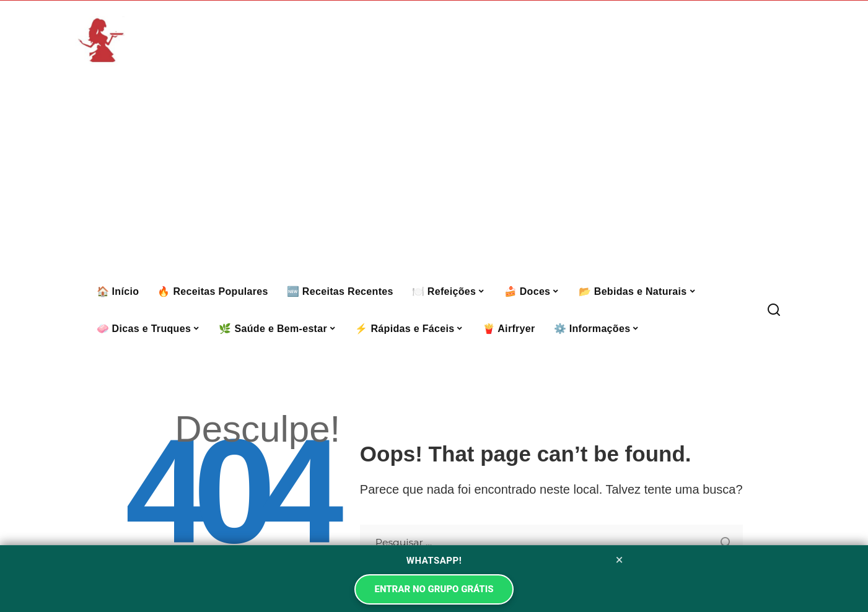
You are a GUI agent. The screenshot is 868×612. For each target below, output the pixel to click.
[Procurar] (774, 310)
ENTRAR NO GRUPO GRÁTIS (434, 589)
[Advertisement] (434, 180)
